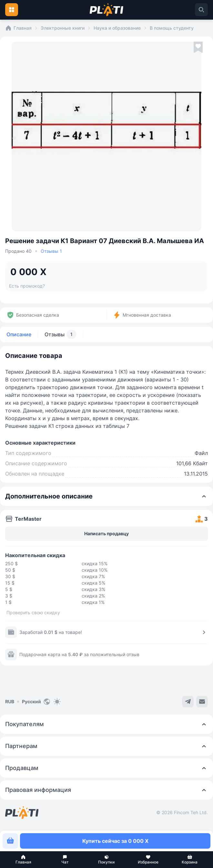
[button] (23, 860)
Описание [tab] (19, 334)
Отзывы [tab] (61, 334)
